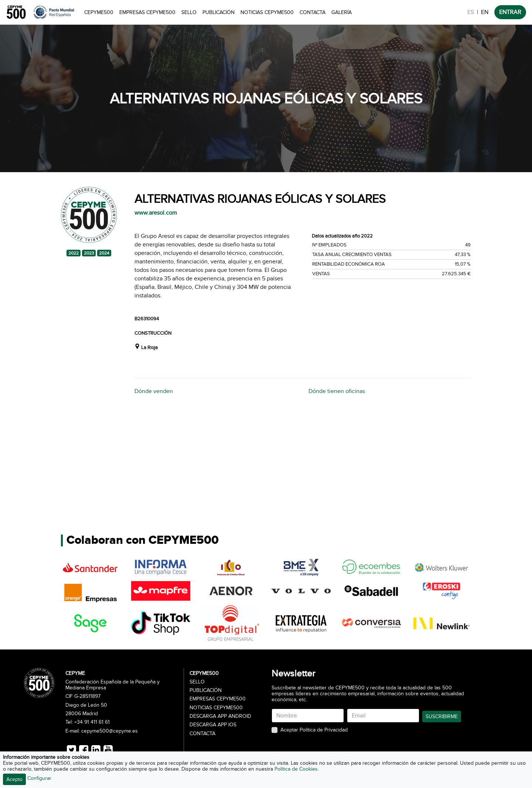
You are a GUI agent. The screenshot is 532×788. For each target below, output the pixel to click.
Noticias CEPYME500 (267, 12)
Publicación (219, 12)
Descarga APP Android (220, 716)
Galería (342, 12)
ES (471, 12)
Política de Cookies (296, 769)
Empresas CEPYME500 (147, 12)
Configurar (39, 778)
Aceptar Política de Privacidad (314, 730)
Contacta (313, 12)
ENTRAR (510, 12)
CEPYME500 (99, 12)
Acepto (14, 779)
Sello (189, 12)
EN (485, 12)
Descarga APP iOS (213, 725)
